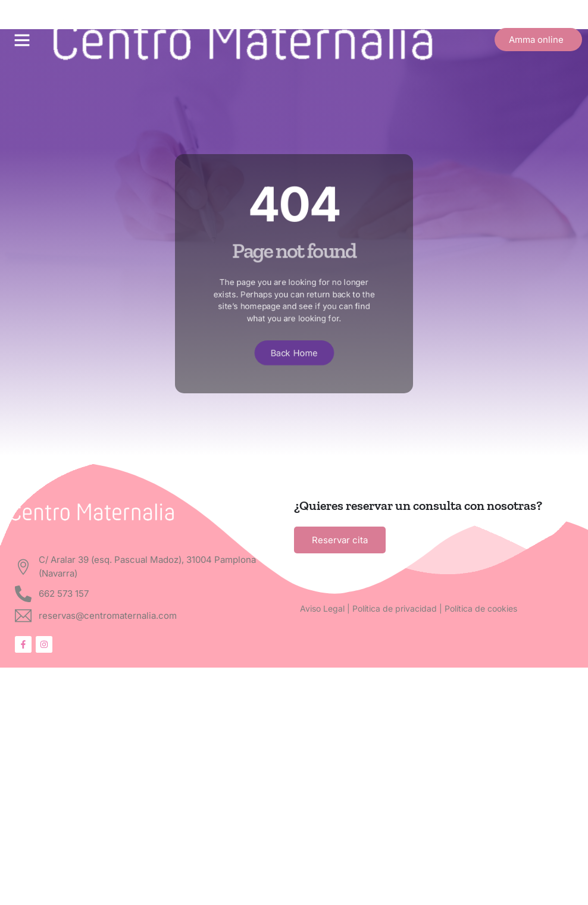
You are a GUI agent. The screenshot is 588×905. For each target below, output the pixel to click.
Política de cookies (481, 608)
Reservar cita (340, 540)
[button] (22, 40)
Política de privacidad (395, 608)
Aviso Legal (322, 608)
